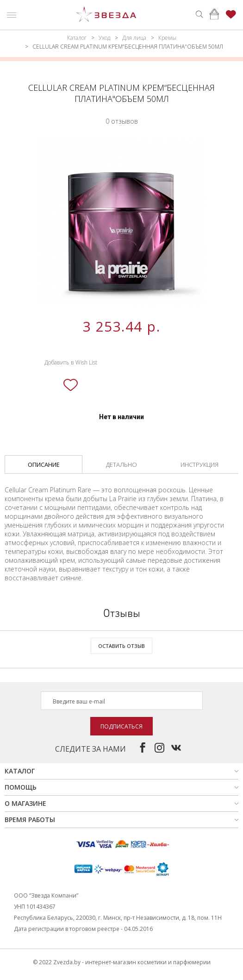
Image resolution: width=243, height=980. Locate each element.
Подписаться (121, 726)
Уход (104, 38)
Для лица (134, 38)
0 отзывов (122, 121)
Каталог (77, 38)
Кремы (167, 38)
